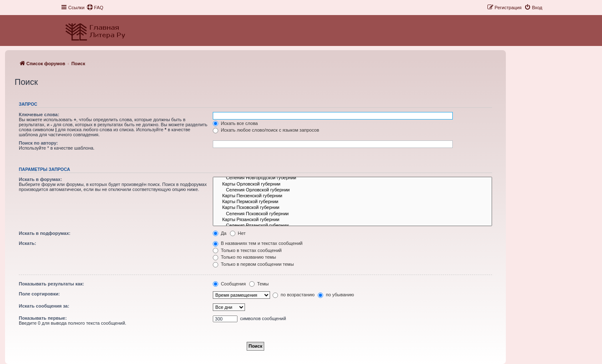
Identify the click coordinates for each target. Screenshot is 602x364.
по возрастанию (293, 295)
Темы (259, 284)
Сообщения (229, 284)
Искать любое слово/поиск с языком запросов (266, 130)
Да (220, 233)
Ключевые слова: (39, 115)
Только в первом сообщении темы (253, 264)
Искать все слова (235, 123)
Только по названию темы (244, 257)
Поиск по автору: (38, 143)
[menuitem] (95, 8)
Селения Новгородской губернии (352, 178)
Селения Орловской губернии (352, 190)
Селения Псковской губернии (352, 214)
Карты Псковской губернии (352, 208)
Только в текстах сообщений (247, 250)
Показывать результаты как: (51, 284)
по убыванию (336, 295)
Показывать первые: (43, 318)
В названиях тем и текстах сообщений (258, 243)
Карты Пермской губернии (352, 202)
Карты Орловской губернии (352, 184)
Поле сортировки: (39, 294)
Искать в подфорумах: (45, 233)
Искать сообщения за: (44, 306)
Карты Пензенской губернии (352, 196)
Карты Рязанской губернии (352, 220)
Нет (238, 233)
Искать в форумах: (40, 179)
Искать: (27, 243)
